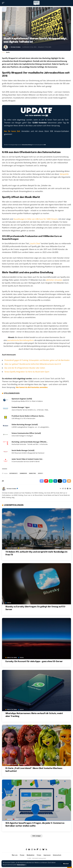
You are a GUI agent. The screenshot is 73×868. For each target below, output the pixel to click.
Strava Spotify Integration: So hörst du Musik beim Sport (27, 372)
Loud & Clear (35, 244)
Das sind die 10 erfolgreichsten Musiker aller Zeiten (25, 368)
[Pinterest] (68, 489)
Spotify (40, 473)
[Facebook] (63, 489)
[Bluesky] (43, 850)
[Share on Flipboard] (46, 481)
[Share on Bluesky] (64, 481)
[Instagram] (65, 489)
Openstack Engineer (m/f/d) (22, 399)
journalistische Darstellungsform (20, 340)
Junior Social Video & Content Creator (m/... (27, 459)
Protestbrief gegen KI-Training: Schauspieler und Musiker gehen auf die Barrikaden (37, 360)
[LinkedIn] (70, 489)
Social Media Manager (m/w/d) (23, 450)
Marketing (32, 473)
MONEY (17, 819)
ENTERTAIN (8, 35)
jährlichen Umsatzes (54, 280)
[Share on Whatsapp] (51, 481)
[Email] (69, 481)
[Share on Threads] (60, 481)
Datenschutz (21, 865)
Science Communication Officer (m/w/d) (26, 433)
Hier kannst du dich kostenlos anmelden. (32, 387)
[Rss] (46, 850)
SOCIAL (16, 35)
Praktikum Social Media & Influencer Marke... (28, 416)
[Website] (61, 489)
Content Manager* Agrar (21, 407)
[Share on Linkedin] (55, 481)
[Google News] (29, 850)
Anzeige (10, 819)
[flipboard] (38, 850)
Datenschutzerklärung (27, 145)
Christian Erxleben (16, 47)
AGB (45, 145)
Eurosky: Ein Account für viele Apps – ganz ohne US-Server (34, 661)
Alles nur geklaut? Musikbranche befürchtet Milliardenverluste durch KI (33, 364)
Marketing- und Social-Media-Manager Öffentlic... (30, 442)
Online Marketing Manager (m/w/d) (25, 425)
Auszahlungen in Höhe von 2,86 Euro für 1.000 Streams (36, 219)
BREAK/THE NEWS (12, 548)
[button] (66, 864)
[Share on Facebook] (42, 481)
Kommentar (23, 473)
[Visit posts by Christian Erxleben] (6, 47)
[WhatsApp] (40, 850)
